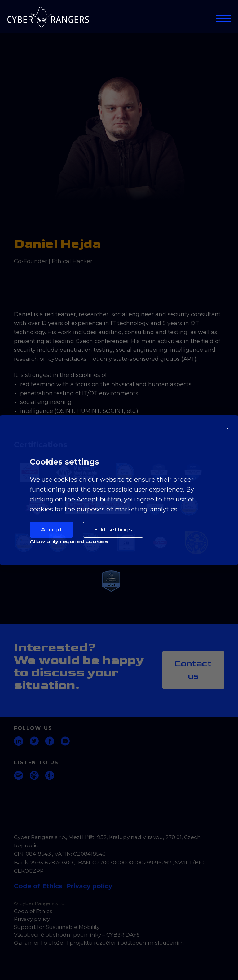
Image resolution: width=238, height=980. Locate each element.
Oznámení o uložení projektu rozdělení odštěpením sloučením (99, 943)
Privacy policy (89, 886)
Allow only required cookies (69, 541)
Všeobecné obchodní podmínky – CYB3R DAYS (77, 935)
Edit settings (113, 530)
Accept (51, 530)
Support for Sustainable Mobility (57, 927)
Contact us (193, 670)
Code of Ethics (38, 886)
